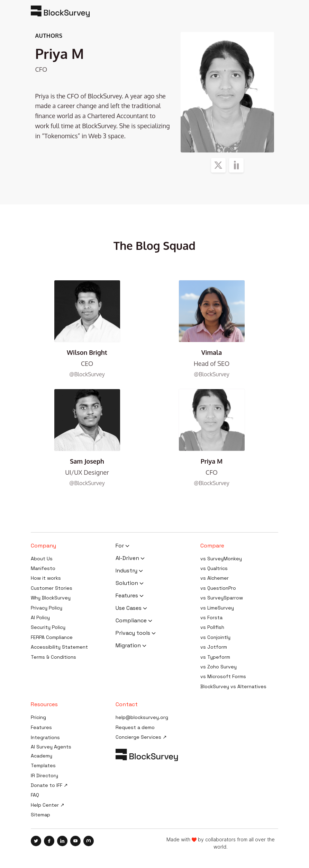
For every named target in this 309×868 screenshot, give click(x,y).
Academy (42, 756)
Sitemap (40, 815)
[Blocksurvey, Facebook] (51, 841)
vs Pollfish (212, 627)
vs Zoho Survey (219, 667)
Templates (43, 765)
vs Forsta (211, 617)
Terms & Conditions (53, 657)
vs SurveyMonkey (221, 559)
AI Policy (40, 617)
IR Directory (44, 775)
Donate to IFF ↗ (49, 785)
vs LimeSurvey (217, 608)
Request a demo (135, 727)
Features (41, 727)
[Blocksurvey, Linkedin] (64, 841)
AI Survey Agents (51, 747)
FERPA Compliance (52, 637)
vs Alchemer (215, 578)
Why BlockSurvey (51, 598)
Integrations (45, 737)
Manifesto (43, 568)
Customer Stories (52, 588)
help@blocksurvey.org (142, 717)
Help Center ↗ (48, 805)
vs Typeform (215, 657)
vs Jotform (214, 647)
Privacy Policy (47, 608)
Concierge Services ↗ (141, 737)
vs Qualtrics (214, 568)
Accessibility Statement (59, 647)
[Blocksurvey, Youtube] (77, 841)
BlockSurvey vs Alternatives (233, 686)
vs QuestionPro (218, 588)
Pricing (38, 717)
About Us (42, 559)
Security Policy (48, 627)
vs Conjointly (215, 637)
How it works (46, 578)
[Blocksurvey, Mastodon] (89, 841)
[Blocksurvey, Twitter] (37, 841)
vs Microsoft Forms (223, 676)
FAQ (35, 795)
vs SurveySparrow (222, 598)
